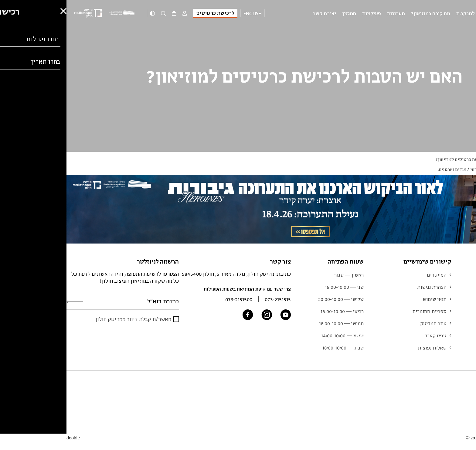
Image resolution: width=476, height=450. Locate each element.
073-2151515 (211, 299)
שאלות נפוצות (366, 348)
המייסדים (370, 275)
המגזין (283, 13)
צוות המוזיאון (458, 323)
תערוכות (330, 13)
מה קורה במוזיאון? (364, 13)
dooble (7, 438)
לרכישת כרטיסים (149, 13)
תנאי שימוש (368, 299)
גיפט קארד (369, 336)
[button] (9, 428)
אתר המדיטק (367, 323)
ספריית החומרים (363, 311)
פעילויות (305, 13)
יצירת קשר (258, 13)
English (186, 13)
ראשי (471, 159)
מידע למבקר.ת (405, 13)
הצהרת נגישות (365, 287)
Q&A (457, 159)
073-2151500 (172, 299)
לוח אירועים (459, 299)
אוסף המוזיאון (457, 311)
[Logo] (56, 13)
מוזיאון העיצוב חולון (448, 13)
